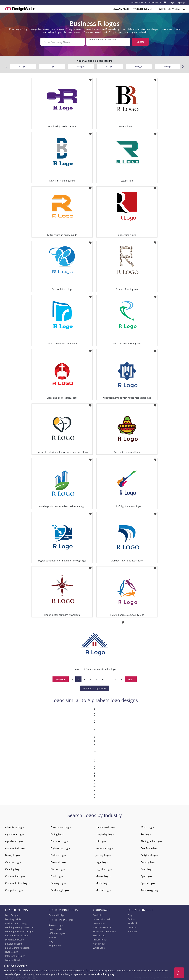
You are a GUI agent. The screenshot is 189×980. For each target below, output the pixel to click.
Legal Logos (102, 861)
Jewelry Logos (103, 854)
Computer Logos (14, 889)
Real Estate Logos (150, 847)
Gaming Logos (58, 882)
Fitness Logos (58, 868)
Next (131, 678)
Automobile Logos (15, 847)
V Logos (110, 66)
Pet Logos (146, 833)
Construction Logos (61, 826)
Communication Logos (17, 882)
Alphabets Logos (14, 840)
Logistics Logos (104, 868)
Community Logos (15, 875)
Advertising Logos (15, 826)
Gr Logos (168, 66)
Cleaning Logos (13, 868)
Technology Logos (151, 889)
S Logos (23, 66)
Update (140, 42)
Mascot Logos (103, 875)
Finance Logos (58, 861)
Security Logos (149, 861)
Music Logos (148, 826)
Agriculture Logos (15, 833)
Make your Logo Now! (95, 687)
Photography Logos (151, 840)
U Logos (81, 66)
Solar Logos (147, 868)
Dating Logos (58, 833)
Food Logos (57, 875)
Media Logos (103, 882)
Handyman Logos (105, 826)
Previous (61, 678)
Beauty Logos (12, 854)
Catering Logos (13, 861)
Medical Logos (103, 889)
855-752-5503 (155, 2)
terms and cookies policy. (101, 974)
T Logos (52, 66)
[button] (183, 66)
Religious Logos (149, 854)
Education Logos (59, 840)
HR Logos (101, 840)
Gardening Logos (60, 889)
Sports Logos (148, 882)
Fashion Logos (58, 854)
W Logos (139, 66)
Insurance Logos (105, 847)
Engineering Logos (60, 847)
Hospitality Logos (105, 833)
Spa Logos (146, 875)
